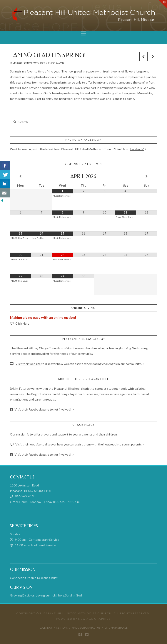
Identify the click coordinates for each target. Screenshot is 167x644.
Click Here (22, 323)
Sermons (62, 628)
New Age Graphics (94, 619)
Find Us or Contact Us (86, 628)
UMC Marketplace (116, 628)
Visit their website (28, 364)
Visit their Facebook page (32, 409)
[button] (83, 33)
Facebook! (137, 149)
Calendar (46, 628)
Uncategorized (20, 63)
